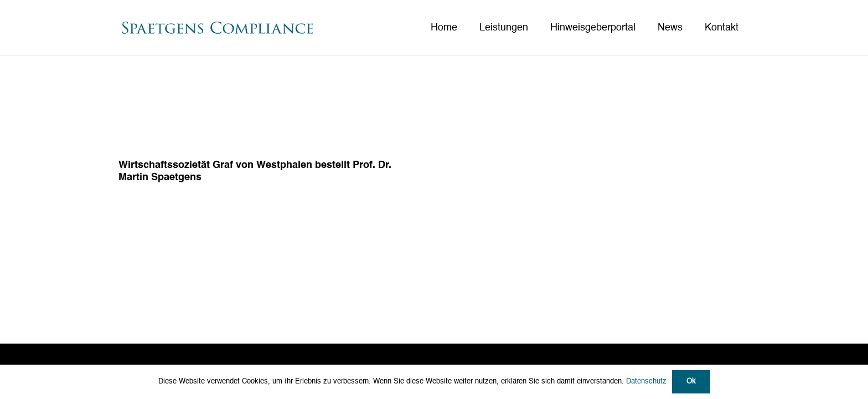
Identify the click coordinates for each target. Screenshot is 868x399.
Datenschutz (646, 382)
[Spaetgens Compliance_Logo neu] (217, 28)
